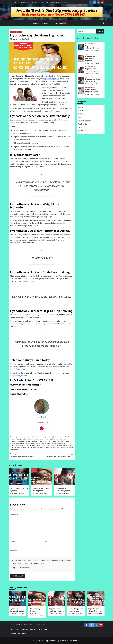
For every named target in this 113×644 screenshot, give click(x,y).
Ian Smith (26, 39)
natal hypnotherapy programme (47, 445)
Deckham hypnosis (59, 437)
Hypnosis (36, 23)
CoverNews (64, 641)
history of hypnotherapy (60, 439)
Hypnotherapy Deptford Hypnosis (26, 455)
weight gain (56, 447)
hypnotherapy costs (54, 441)
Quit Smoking (82, 114)
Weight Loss (64, 447)
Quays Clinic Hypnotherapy (29, 2)
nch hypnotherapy (63, 445)
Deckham (50, 437)
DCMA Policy (42, 629)
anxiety (31, 437)
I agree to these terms (20, 568)
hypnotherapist (33, 441)
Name (13, 541)
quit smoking (39, 447)
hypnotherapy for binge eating (26, 443)
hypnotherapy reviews (19, 376)
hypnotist (20, 445)
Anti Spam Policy (28, 629)
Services (46, 23)
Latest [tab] (79, 38)
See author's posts (42, 422)
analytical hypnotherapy (21, 437)
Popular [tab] (86, 38)
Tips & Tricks (60, 23)
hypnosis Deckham (22, 441)
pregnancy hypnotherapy (27, 447)
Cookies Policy (39, 625)
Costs (42, 2)
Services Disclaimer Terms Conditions (57, 2)
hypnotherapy (43, 441)
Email (45, 541)
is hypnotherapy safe (30, 445)
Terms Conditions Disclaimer (21, 625)
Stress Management (84, 121)
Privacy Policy (28, 563)
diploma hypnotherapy (26, 439)
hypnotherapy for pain (43, 443)
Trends (20, 32)
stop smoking (48, 447)
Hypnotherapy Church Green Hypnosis (57, 455)
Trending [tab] (94, 38)
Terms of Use (42, 563)
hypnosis (13, 441)
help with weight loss (51, 79)
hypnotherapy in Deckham (58, 443)
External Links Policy (18, 634)
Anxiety (80, 107)
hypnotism (13, 445)
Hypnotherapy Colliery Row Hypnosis (91, 58)
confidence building (40, 437)
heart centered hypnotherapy (43, 439)
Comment (14, 514)
